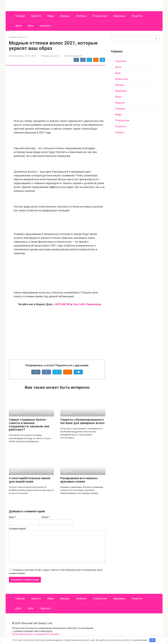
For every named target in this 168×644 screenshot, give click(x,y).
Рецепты (137, 16)
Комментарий (17, 529)
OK (152, 640)
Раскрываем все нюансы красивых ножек (79, 480)
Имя (12, 517)
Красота (36, 16)
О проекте (54, 634)
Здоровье (119, 16)
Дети (18, 26)
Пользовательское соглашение (29, 634)
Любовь (81, 16)
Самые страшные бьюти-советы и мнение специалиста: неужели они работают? (29, 425)
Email (46, 517)
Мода (51, 16)
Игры (118, 97)
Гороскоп (45, 26)
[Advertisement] (60, 93)
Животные (122, 79)
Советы (120, 132)
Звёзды (65, 16)
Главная (20, 16)
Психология (100, 16)
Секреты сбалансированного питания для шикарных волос (83, 421)
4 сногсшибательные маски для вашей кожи (30, 480)
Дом (31, 26)
